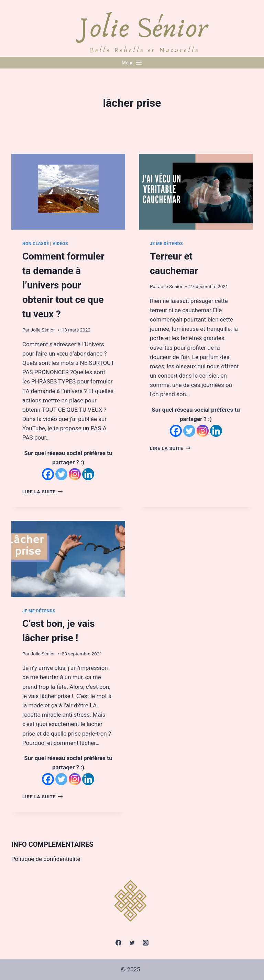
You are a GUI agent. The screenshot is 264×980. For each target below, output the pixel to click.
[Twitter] (61, 474)
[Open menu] (132, 63)
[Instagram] (75, 474)
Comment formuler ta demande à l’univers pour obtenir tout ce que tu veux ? (63, 285)
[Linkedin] (88, 474)
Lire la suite (42, 492)
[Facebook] (48, 474)
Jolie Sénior (43, 330)
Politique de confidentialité (46, 859)
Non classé (36, 244)
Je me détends (166, 244)
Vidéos (60, 244)
